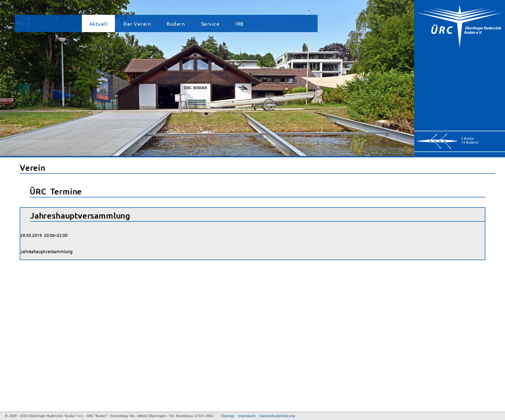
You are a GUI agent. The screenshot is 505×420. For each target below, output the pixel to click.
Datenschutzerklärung (277, 416)
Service (211, 23)
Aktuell (99, 23)
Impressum (247, 416)
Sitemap (228, 416)
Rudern (176, 23)
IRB (239, 23)
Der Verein (137, 23)
